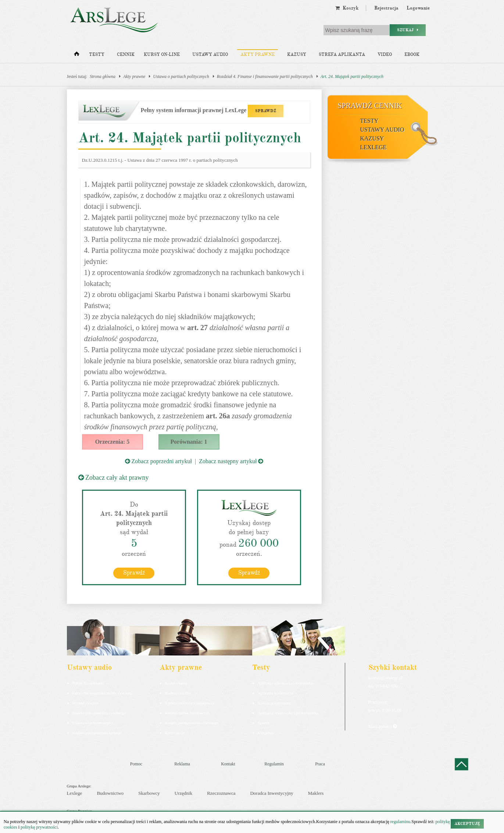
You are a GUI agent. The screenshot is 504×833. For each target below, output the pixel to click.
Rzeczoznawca (221, 793)
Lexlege (75, 793)
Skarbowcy (149, 793)
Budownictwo (110, 793)
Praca (320, 764)
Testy (97, 55)
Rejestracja (386, 8)
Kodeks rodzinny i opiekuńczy (190, 702)
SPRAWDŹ (266, 111)
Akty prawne (258, 55)
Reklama (182, 764)
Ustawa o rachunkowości (93, 722)
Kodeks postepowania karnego (97, 732)
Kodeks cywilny (86, 702)
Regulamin (274, 764)
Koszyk (347, 8)
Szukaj (408, 30)
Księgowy (266, 732)
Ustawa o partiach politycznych (181, 76)
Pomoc (136, 764)
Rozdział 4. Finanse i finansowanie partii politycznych (265, 76)
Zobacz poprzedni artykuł (158, 461)
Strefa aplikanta (342, 55)
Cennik (126, 55)
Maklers (316, 793)
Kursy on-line (162, 55)
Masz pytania (383, 726)
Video (385, 55)
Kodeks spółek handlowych (187, 712)
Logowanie (418, 8)
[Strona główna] (77, 56)
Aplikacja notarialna (274, 702)
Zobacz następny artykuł (231, 461)
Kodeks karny (176, 683)
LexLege (373, 147)
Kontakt (228, 764)
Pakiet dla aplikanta (88, 683)
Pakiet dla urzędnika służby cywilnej (102, 693)
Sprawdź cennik (370, 106)
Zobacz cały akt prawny (114, 478)
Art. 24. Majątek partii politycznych (352, 76)
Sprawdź (134, 572)
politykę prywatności (39, 827)
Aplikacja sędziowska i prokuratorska (288, 712)
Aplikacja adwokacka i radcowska (285, 683)
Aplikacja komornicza (276, 693)
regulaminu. (401, 822)
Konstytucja (175, 732)
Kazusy (297, 55)
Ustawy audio (210, 55)
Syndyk (264, 722)
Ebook (412, 55)
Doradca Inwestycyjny (271, 793)
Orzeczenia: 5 (112, 442)
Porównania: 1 (189, 442)
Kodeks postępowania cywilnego (99, 712)
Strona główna (103, 76)
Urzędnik (183, 793)
